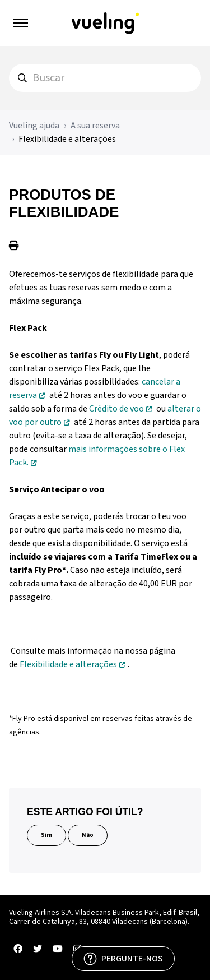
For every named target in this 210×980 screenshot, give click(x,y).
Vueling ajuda (34, 126)
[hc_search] (105, 78)
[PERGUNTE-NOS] (123, 959)
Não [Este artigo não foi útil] (88, 835)
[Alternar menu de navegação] (21, 23)
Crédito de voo (116, 409)
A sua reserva (95, 126)
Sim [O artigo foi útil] (46, 835)
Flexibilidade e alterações (67, 139)
